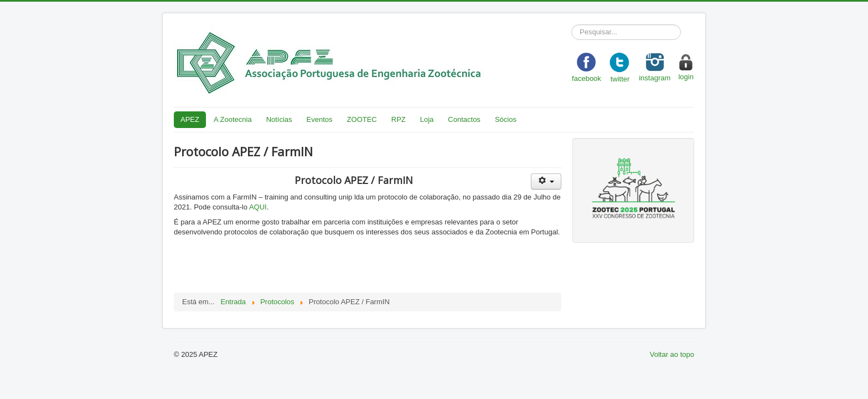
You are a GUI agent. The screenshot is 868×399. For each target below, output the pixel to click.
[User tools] (546, 181)
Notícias (279, 119)
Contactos (464, 119)
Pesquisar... (572, 25)
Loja (427, 119)
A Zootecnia (233, 119)
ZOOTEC (362, 119)
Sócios (506, 119)
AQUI (258, 207)
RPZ (399, 119)
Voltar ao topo (672, 354)
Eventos (320, 119)
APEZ (190, 119)
